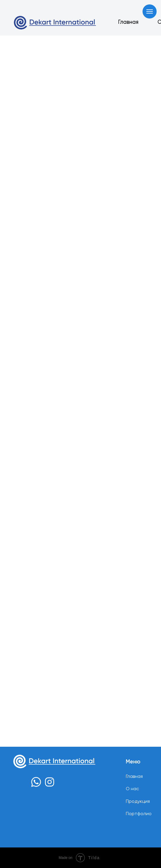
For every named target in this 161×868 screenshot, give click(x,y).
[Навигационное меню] (150, 11)
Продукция (138, 802)
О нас (132, 789)
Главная (128, 22)
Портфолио (139, 814)
